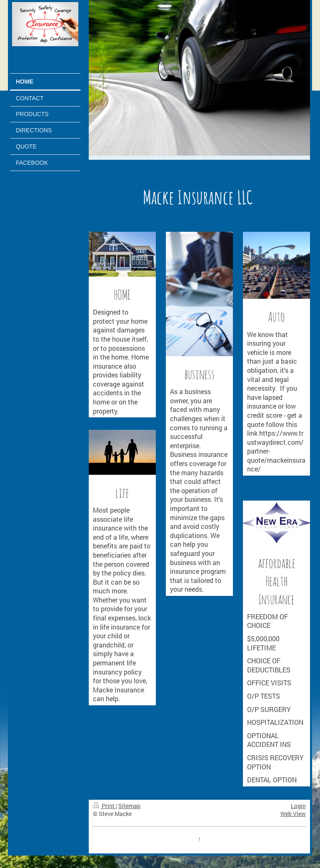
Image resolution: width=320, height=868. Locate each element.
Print (104, 806)
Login (298, 806)
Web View (293, 814)
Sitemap (129, 806)
